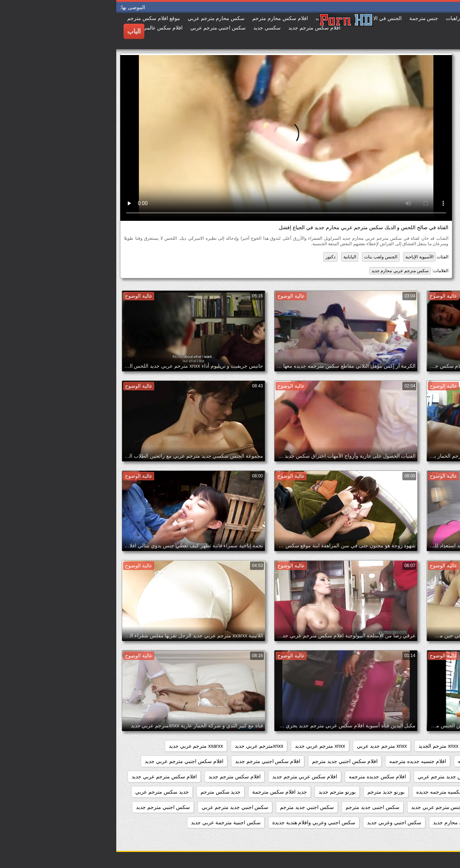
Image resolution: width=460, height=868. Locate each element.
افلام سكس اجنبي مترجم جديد (152, 761)
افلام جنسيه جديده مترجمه (301, 761)
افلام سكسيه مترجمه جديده (330, 792)
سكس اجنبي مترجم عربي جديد (415, 822)
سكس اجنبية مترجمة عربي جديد (110, 822)
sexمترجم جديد (432, 746)
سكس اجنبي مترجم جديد (47, 807)
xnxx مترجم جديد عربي (266, 746)
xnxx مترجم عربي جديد (204, 746)
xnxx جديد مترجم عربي (379, 746)
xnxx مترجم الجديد (322, 746)
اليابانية (233, 257)
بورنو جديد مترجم (270, 792)
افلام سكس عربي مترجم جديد (189, 777)
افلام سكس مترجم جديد (118, 777)
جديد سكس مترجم (104, 792)
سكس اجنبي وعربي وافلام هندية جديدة (198, 822)
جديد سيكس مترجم (428, 807)
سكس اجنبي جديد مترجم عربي (119, 807)
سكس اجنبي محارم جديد (344, 822)
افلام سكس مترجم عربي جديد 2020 (410, 792)
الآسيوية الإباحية (303, 257)
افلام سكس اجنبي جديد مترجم (229, 761)
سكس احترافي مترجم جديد (419, 838)
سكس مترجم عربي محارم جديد (284, 271)
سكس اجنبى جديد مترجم (256, 807)
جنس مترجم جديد (376, 807)
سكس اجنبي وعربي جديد (278, 822)
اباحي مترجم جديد (429, 761)
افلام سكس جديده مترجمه (261, 777)
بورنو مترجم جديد (221, 792)
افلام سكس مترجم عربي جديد (48, 777)
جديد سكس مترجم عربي (46, 792)
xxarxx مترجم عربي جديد (80, 746)
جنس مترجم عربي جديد (320, 807)
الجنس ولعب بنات (264, 257)
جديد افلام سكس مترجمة (163, 792)
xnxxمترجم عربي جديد (143, 746)
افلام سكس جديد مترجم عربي (334, 777)
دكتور (214, 257)
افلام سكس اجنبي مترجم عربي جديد (68, 761)
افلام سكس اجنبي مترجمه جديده (413, 777)
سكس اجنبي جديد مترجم (191, 807)
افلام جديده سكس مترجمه (370, 761)
